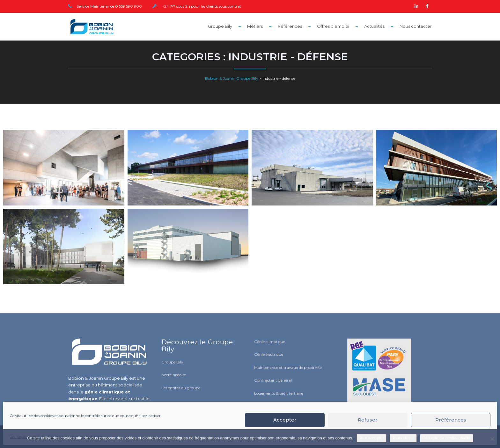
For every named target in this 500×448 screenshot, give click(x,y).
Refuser (368, 420)
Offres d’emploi (333, 26)
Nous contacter (416, 26)
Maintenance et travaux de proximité (288, 367)
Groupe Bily (220, 26)
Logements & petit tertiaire (279, 393)
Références (290, 26)
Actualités (374, 26)
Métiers (255, 26)
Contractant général (273, 380)
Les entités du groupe (181, 388)
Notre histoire (174, 375)
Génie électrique (269, 354)
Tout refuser (403, 438)
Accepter (285, 420)
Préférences (451, 420)
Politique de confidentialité (447, 438)
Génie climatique (270, 342)
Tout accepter (371, 438)
